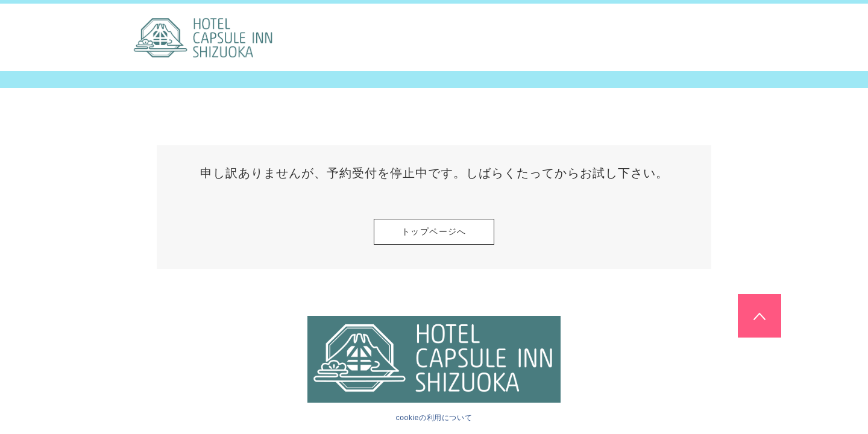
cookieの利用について (434, 418)
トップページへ (434, 231)
